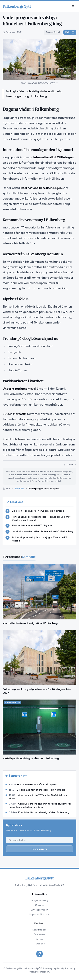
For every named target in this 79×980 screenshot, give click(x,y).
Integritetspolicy (40, 900)
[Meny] (73, 6)
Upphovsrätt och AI (39, 914)
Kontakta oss (39, 930)
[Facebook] (39, 954)
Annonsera (40, 934)
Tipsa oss (40, 944)
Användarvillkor (40, 910)
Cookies (40, 905)
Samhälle (19, 489)
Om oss (39, 939)
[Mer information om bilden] (57, 83)
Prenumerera (39, 849)
